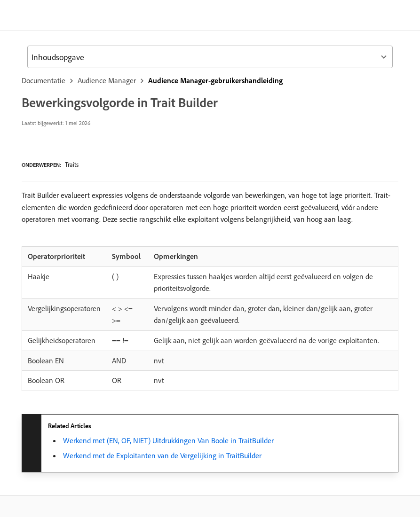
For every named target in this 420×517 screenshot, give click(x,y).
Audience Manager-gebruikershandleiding (215, 80)
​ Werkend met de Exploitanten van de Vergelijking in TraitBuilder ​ (162, 455)
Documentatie (44, 80)
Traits (72, 164)
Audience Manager (107, 80)
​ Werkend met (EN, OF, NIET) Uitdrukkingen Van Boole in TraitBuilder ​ (168, 440)
